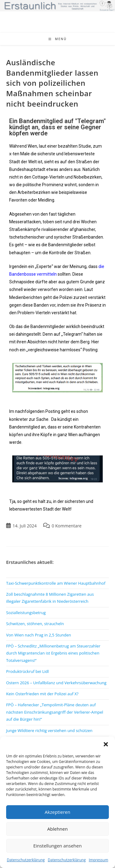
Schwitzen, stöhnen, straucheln (35, 624)
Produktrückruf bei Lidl (27, 671)
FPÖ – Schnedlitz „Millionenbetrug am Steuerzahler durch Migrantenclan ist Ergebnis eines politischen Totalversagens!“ (53, 653)
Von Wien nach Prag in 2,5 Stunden (39, 635)
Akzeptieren (57, 812)
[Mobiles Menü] (58, 39)
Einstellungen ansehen (58, 846)
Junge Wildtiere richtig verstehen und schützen (49, 730)
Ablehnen (57, 829)
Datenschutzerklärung (26, 860)
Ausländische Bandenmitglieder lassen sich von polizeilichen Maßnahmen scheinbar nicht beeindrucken (52, 83)
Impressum (98, 860)
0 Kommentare (66, 526)
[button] (106, 744)
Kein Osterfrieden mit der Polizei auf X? (42, 694)
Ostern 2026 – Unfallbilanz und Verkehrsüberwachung (56, 683)
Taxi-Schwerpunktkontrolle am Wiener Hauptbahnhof (56, 583)
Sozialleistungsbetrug (26, 613)
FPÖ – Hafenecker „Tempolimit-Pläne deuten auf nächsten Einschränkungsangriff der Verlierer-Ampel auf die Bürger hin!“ (55, 712)
